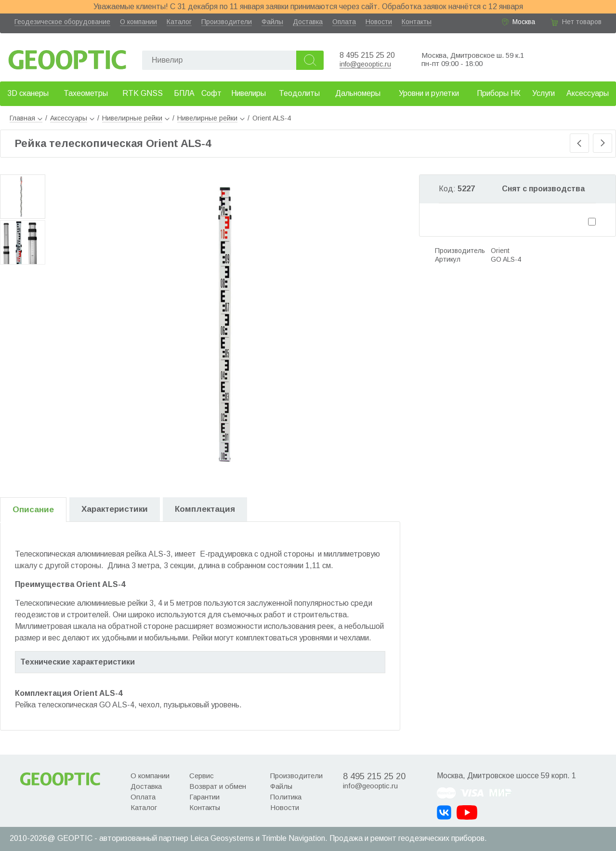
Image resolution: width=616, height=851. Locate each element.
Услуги (544, 93)
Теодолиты (299, 93)
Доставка (308, 22)
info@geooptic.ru (365, 64)
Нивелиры (249, 93)
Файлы (272, 22)
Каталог (179, 22)
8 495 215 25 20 (367, 55)
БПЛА (184, 93)
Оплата (344, 22)
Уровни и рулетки (429, 93)
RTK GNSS (143, 93)
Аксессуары (588, 93)
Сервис (202, 776)
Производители (227, 22)
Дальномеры (358, 93)
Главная (26, 118)
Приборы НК (499, 93)
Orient (500, 251)
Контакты (417, 22)
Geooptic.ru (67, 57)
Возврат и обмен (218, 786)
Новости (379, 22)
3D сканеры (28, 93)
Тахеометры (86, 93)
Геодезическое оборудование (62, 22)
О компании (138, 22)
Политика (286, 797)
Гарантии (204, 797)
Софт (211, 93)
